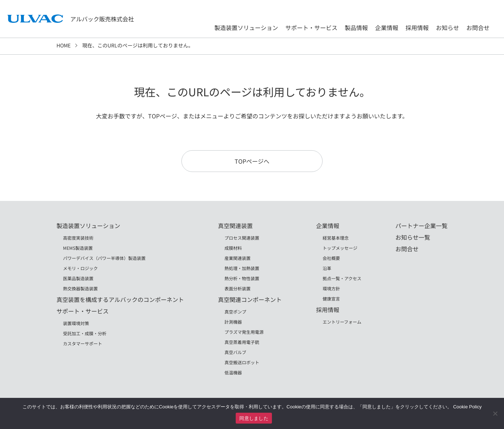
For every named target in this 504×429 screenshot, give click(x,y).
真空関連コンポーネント (250, 299)
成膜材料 (233, 248)
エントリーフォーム (342, 322)
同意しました (254, 418)
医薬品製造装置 (78, 278)
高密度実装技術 (78, 238)
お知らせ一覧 (413, 237)
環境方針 (331, 288)
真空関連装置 (235, 226)
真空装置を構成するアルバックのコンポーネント (120, 299)
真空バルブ (235, 352)
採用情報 (417, 28)
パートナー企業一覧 (421, 226)
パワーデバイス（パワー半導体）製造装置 (104, 258)
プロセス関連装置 (242, 238)
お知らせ (448, 28)
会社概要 (331, 258)
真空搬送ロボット (242, 362)
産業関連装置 (238, 258)
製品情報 (356, 28)
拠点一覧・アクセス (342, 278)
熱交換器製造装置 (80, 288)
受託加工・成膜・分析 (85, 333)
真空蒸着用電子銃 (242, 342)
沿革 (327, 268)
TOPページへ (252, 161)
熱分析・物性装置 (242, 278)
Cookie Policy (467, 407)
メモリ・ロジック (80, 268)
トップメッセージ (340, 248)
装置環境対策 (76, 323)
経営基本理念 (336, 238)
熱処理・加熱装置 (242, 268)
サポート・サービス (311, 28)
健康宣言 (331, 298)
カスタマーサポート (83, 343)
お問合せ (478, 28)
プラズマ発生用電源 (244, 332)
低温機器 (233, 372)
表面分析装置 (238, 288)
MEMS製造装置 (78, 248)
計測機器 (233, 322)
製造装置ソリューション (246, 28)
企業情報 (387, 28)
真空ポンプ (235, 312)
